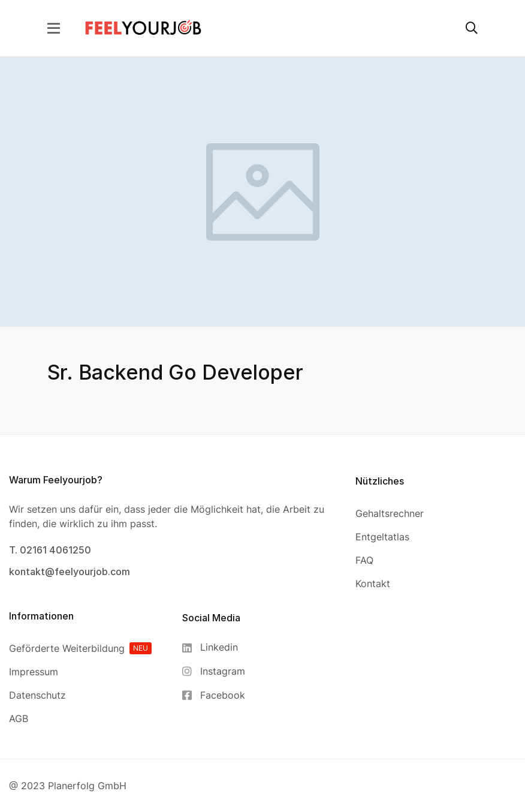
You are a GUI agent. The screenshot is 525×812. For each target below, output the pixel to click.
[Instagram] (214, 671)
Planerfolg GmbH (87, 786)
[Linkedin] (214, 647)
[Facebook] (214, 695)
